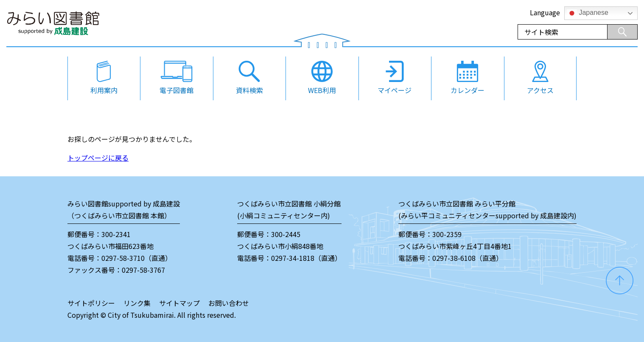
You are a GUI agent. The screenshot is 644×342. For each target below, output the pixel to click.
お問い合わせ (229, 303)
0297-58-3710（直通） (137, 258)
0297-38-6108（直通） (468, 258)
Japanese (588, 13)
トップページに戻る (98, 158)
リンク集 (137, 303)
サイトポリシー (91, 303)
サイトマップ (179, 303)
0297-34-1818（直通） (306, 258)
